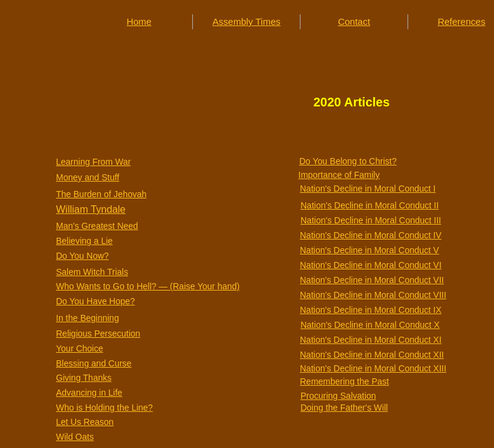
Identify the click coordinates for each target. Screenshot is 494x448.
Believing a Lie (84, 241)
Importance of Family (339, 175)
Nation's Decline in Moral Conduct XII (372, 355)
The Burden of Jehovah (101, 194)
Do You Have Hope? (96, 301)
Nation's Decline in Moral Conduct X (370, 325)
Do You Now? (82, 256)
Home (139, 21)
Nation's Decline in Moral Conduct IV (371, 235)
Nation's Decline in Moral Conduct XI (371, 340)
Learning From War (93, 162)
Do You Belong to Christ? (348, 161)
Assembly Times (247, 21)
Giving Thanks (84, 378)
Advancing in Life (89, 393)
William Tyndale (91, 209)
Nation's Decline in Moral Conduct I (368, 189)
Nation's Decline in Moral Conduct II (370, 205)
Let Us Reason (85, 422)
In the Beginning (87, 318)
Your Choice (80, 348)
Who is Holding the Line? (105, 408)
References (461, 21)
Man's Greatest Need (97, 226)
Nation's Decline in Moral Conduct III (371, 220)
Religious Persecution (98, 334)
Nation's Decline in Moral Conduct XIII (373, 368)
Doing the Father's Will (344, 408)
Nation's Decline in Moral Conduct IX (371, 310)
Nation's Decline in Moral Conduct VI (371, 265)
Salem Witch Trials (92, 272)
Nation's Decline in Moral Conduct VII (372, 280)
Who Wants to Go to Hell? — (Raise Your (137, 286)
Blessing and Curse (94, 363)
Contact (354, 21)
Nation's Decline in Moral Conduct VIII (373, 295)
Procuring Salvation (338, 396)
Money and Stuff (88, 177)
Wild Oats (75, 437)
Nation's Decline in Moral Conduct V (370, 250)
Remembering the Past (344, 381)
